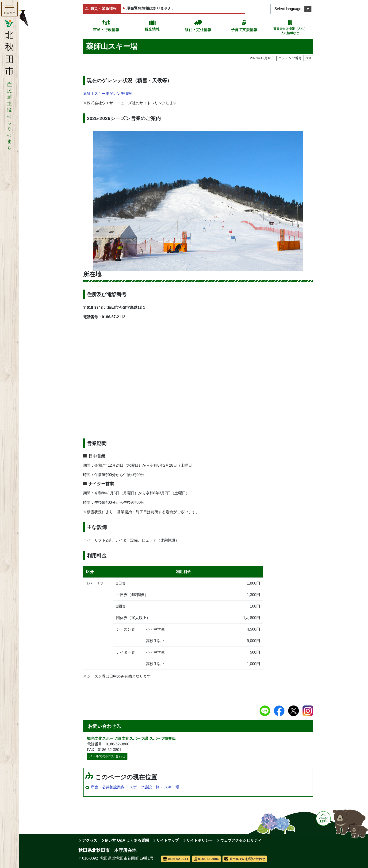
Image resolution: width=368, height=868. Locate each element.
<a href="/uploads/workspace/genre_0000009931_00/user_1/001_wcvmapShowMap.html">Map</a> (198, 376)
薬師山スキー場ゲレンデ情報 (107, 94)
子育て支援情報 (244, 30)
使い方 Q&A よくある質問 (127, 840)
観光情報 (152, 29)
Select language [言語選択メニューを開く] (288, 9)
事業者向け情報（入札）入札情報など (290, 31)
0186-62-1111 (176, 859)
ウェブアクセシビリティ (241, 840)
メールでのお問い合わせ (107, 756)
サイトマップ (168, 840)
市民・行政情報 (106, 30)
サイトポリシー (199, 840)
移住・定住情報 (198, 30)
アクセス (90, 840)
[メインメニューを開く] (9, 9)
